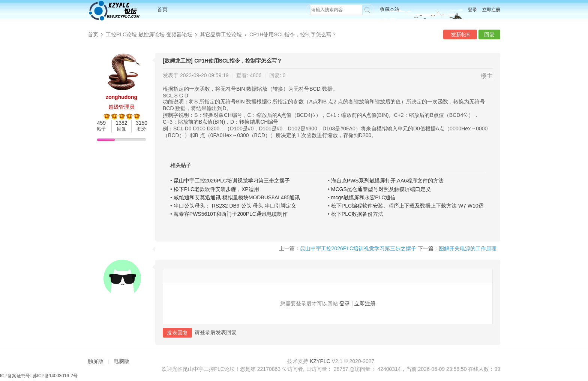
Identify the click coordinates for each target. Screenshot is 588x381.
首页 (162, 9)
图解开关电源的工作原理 (468, 248)
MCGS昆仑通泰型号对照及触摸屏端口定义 (381, 189)
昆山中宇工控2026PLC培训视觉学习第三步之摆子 (232, 181)
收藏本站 (390, 9)
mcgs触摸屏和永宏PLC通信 (364, 197)
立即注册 (491, 10)
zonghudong (121, 97)
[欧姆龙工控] (178, 61)
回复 (489, 34)
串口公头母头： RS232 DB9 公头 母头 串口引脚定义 (235, 206)
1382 (121, 123)
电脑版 (121, 361)
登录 (472, 10)
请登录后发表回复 (216, 332)
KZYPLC (320, 361)
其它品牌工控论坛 (221, 34)
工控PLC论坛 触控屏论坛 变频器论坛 (149, 34)
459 (101, 123)
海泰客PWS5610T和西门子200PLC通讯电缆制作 (231, 214)
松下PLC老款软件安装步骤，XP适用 (216, 189)
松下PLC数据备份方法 (357, 214)
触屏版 (96, 361)
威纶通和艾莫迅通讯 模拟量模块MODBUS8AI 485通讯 (237, 197)
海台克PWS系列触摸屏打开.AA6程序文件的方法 (387, 181)
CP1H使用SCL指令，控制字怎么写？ (293, 34)
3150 (142, 123)
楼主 (487, 76)
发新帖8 (460, 34)
